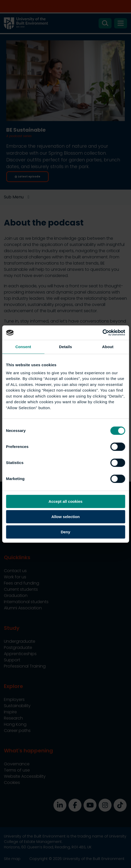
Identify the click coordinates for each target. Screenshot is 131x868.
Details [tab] (66, 347)
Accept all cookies (65, 501)
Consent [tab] (23, 347)
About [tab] (108, 347)
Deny (65, 532)
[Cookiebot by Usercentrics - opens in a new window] (102, 333)
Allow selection (65, 517)
